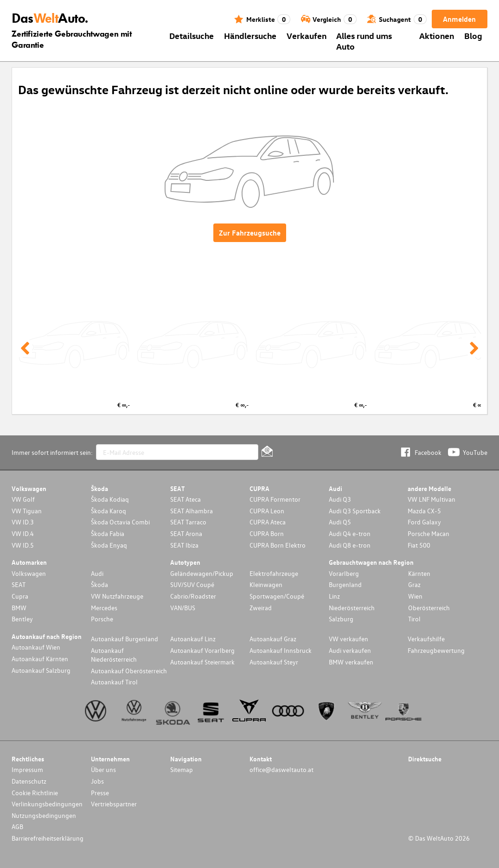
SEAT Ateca (186, 499)
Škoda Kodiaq (110, 499)
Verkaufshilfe (426, 639)
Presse (100, 793)
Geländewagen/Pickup (202, 573)
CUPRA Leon (267, 511)
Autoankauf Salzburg (41, 670)
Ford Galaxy (424, 522)
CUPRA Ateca (268, 522)
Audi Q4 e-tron (350, 533)
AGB (17, 827)
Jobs (97, 781)
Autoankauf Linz (193, 639)
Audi (97, 573)
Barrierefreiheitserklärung (48, 838)
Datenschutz (29, 781)
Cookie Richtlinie (35, 793)
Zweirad (261, 608)
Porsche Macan (429, 533)
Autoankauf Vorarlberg (202, 650)
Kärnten (419, 573)
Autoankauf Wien (36, 647)
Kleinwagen (266, 584)
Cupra (20, 596)
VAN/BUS (183, 608)
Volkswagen (29, 573)
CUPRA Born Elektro (278, 545)
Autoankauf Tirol (114, 682)
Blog (473, 35)
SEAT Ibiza (184, 545)
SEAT (19, 584)
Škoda (99, 584)
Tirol (414, 619)
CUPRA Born (267, 533)
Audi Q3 (340, 499)
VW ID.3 (23, 522)
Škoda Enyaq (109, 545)
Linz (334, 596)
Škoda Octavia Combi (120, 522)
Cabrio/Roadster (193, 596)
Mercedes (104, 608)
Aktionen (437, 35)
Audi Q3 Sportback (355, 511)
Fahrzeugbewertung (436, 650)
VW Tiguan (27, 511)
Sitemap (182, 769)
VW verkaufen (349, 639)
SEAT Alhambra (192, 511)
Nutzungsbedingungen (44, 815)
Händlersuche (250, 35)
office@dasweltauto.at (281, 769)
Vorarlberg (344, 573)
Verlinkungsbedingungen (47, 804)
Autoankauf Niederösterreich (114, 655)
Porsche (102, 619)
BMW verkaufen (351, 662)
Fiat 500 (419, 545)
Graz (414, 584)
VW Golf (23, 499)
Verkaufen (307, 35)
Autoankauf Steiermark (202, 662)
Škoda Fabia (108, 533)
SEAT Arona (186, 533)
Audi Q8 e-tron (350, 545)
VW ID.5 (23, 545)
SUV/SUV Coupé (192, 584)
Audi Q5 (340, 522)
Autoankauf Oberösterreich (129, 671)
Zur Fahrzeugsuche (250, 233)
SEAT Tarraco (188, 522)
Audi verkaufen (350, 650)
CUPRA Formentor (275, 499)
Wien (415, 596)
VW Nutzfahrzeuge (117, 596)
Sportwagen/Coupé (277, 596)
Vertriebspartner (114, 804)
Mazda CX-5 (424, 511)
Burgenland (345, 584)
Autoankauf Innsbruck (281, 650)
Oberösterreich (429, 608)
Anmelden (459, 19)
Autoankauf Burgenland (125, 639)
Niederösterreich (352, 608)
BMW (19, 608)
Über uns (103, 769)
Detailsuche (192, 35)
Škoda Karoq (109, 511)
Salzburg (341, 619)
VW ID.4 (23, 533)
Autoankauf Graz (273, 639)
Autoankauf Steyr (274, 662)
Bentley (22, 619)
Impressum (27, 769)
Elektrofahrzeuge (274, 573)
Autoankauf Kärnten (40, 659)
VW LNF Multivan (432, 499)
